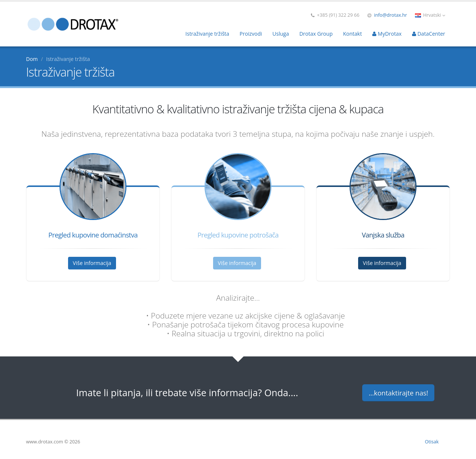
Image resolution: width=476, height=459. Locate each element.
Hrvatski (430, 15)
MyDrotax (387, 34)
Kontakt (352, 34)
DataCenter (429, 34)
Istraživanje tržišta (208, 34)
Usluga (281, 34)
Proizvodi (251, 34)
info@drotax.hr (391, 15)
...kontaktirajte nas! (398, 393)
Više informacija (92, 263)
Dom (32, 59)
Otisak (432, 442)
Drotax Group (316, 34)
